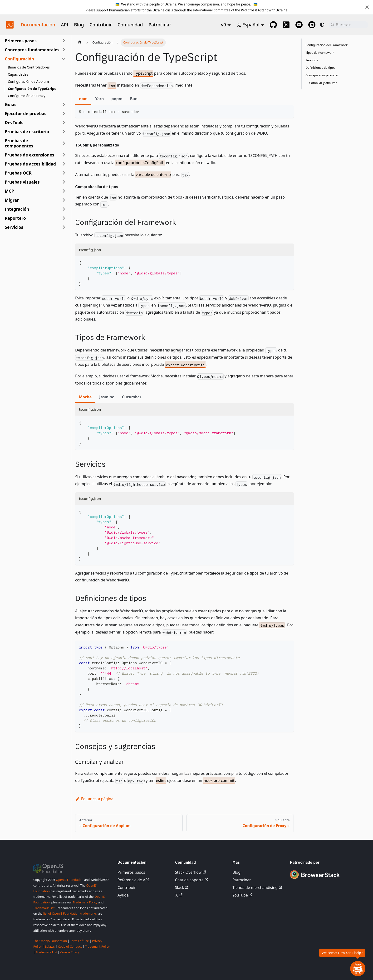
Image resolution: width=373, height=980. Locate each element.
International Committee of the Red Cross (224, 10)
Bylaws (50, 946)
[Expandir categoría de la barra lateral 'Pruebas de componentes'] (64, 143)
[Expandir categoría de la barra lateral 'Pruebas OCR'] (64, 173)
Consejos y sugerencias (322, 75)
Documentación (38, 25)
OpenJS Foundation (70, 880)
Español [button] (248, 25)
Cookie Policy (70, 952)
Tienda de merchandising (257, 887)
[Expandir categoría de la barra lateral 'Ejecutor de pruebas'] (64, 113)
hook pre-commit (219, 780)
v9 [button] (223, 25)
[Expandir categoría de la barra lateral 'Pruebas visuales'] (64, 182)
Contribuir (101, 25)
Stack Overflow (191, 872)
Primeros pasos (131, 872)
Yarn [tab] (99, 99)
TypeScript (143, 73)
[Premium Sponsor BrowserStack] (315, 879)
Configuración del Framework (326, 45)
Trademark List (44, 908)
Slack (182, 887)
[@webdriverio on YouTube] (299, 25)
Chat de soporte (192, 880)
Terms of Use (79, 941)
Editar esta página (94, 799)
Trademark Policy (85, 902)
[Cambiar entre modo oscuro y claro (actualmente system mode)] (322, 25)
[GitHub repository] (273, 25)
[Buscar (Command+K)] (348, 25)
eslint (161, 780)
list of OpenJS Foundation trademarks (70, 913)
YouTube (242, 895)
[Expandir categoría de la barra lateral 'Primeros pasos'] (64, 41)
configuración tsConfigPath (140, 163)
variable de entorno (153, 175)
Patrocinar (160, 25)
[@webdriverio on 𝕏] (286, 25)
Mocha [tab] (85, 397)
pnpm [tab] (117, 99)
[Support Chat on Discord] (312, 25)
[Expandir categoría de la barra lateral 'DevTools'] (64, 122)
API (65, 25)
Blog (79, 25)
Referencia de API (133, 880)
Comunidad (130, 25)
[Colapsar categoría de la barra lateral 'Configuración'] (64, 59)
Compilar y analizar (323, 83)
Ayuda (123, 895)
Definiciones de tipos (320, 68)
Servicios (312, 60)
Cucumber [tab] (132, 397)
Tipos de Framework (320, 53)
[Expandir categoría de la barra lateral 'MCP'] (64, 191)
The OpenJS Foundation (50, 941)
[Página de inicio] (80, 43)
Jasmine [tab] (107, 397)
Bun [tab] (134, 99)
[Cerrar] (367, 7)
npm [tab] (83, 99)
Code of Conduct (70, 946)
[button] (35, 50)
